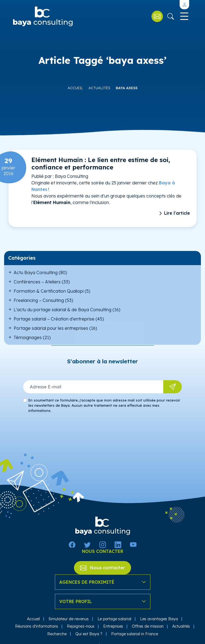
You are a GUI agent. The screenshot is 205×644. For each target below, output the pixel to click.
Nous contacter (102, 568)
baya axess (127, 88)
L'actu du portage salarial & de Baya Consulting (63, 310)
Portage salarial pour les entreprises (51, 328)
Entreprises (113, 626)
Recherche (57, 634)
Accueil (75, 88)
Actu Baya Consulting (36, 272)
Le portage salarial (114, 619)
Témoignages (28, 337)
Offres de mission (148, 626)
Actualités (99, 88)
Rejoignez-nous (81, 626)
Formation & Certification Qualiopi (49, 291)
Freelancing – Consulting (39, 300)
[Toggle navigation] (184, 16)
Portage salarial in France (135, 634)
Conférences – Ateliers (37, 282)
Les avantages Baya (159, 619)
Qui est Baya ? (89, 634)
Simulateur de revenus (69, 619)
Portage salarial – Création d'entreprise (54, 319)
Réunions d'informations (37, 626)
